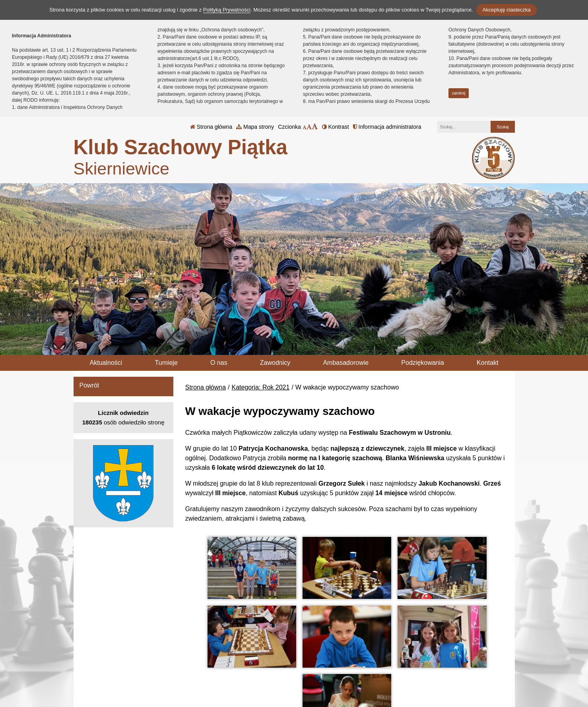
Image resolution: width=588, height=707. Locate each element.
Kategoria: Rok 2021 (261, 387)
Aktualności (106, 363)
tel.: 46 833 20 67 (268, 661)
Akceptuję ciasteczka (506, 10)
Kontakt (487, 363)
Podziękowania (423, 363)
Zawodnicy (275, 363)
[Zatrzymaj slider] (294, 347)
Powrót (89, 385)
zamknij (459, 93)
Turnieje (166, 363)
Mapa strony (255, 127)
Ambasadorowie (346, 363)
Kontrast (336, 127)
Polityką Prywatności (227, 10)
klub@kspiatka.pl (268, 671)
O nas (219, 363)
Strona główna (211, 127)
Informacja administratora (387, 127)
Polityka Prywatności (345, 661)
